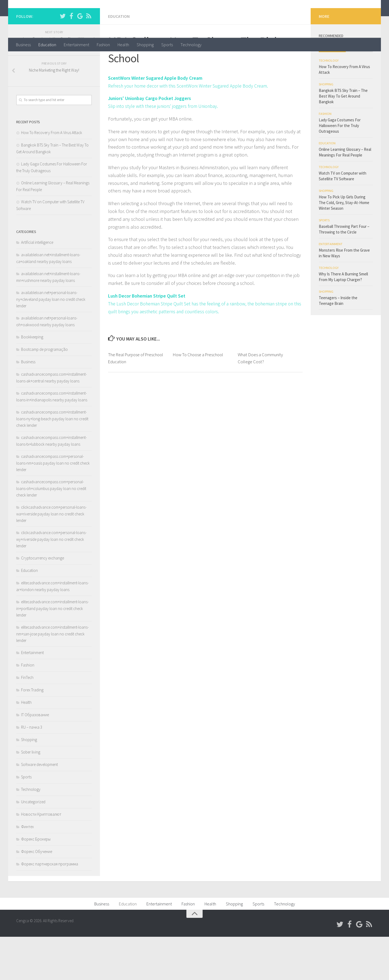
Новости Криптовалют (41, 857)
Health (123, 45)
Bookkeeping (32, 380)
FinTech (27, 721)
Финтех (27, 870)
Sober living (31, 795)
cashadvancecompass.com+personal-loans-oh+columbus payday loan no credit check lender (51, 532)
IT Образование (35, 758)
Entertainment (76, 45)
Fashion (103, 45)
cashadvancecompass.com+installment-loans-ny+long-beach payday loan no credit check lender (52, 462)
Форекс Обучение (37, 895)
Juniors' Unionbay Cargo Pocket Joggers (150, 141)
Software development (39, 808)
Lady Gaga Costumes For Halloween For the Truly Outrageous (340, 169)
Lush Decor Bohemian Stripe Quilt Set (148, 339)
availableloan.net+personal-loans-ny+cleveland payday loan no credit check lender (51, 342)
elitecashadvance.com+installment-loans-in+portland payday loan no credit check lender (52, 652)
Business (23, 45)
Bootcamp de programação (44, 393)
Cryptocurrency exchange (43, 601)
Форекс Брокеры (36, 882)
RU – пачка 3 (32, 770)
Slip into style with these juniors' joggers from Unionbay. (164, 149)
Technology (191, 45)
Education (47, 45)
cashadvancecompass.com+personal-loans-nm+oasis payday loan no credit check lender (53, 506)
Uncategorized (33, 845)
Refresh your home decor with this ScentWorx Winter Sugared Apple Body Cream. (189, 129)
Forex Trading (32, 733)
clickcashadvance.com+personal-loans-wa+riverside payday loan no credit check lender (51, 557)
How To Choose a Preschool (199, 398)
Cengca (34, 19)
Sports (167, 45)
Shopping (145, 45)
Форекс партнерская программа (50, 907)
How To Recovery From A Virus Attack (52, 176)
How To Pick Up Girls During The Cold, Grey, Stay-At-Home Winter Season (344, 246)
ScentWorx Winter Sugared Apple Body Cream (156, 121)
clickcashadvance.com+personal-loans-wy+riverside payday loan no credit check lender (51, 582)
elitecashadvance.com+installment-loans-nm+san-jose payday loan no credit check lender (52, 677)
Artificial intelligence (37, 286)
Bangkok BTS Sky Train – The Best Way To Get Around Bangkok (343, 139)
